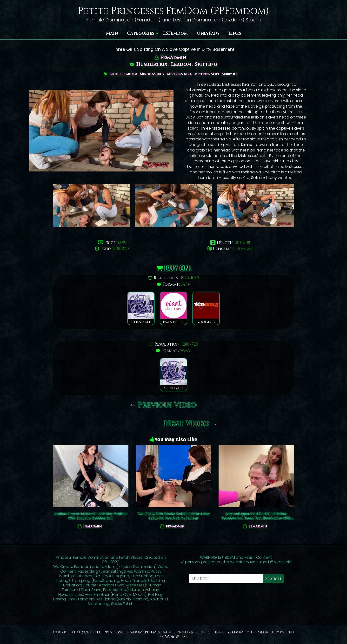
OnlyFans (208, 33)
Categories (141, 33)
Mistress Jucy (152, 74)
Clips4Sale (141, 308)
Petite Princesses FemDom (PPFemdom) (173, 11)
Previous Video (163, 405)
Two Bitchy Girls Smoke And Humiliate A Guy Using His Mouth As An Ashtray (173, 516)
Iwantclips (173, 308)
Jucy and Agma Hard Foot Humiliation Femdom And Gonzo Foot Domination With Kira (256, 516)
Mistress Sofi (207, 74)
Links (235, 33)
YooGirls (206, 308)
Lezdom (181, 64)
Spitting (206, 64)
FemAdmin (173, 57)
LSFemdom (175, 33)
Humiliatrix (152, 64)
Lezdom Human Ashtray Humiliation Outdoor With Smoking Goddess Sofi (91, 516)
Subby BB (231, 74)
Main (112, 33)
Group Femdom (122, 74)
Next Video (191, 424)
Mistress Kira (180, 74)
